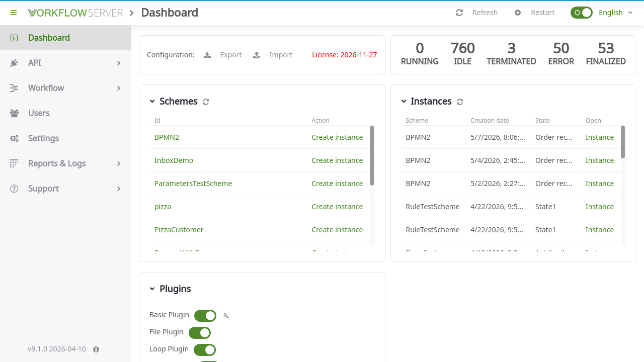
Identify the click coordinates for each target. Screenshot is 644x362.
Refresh (477, 13)
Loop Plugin (169, 349)
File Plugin (167, 332)
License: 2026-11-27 (344, 55)
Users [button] (66, 113)
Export (223, 55)
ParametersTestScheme (193, 183)
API (66, 63)
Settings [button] (66, 138)
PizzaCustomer (179, 230)
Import (273, 55)
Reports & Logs (66, 163)
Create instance (338, 137)
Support (66, 189)
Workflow (66, 88)
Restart (535, 13)
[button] (582, 13)
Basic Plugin (169, 314)
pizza (163, 206)
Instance (600, 137)
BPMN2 (167, 137)
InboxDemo (174, 160)
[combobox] (616, 13)
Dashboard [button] (66, 38)
